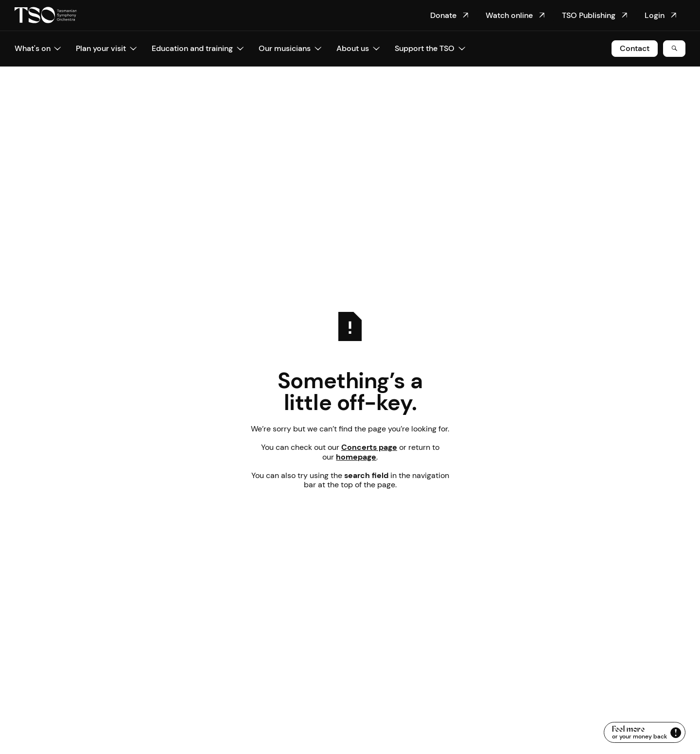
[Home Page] (46, 15)
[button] (38, 49)
